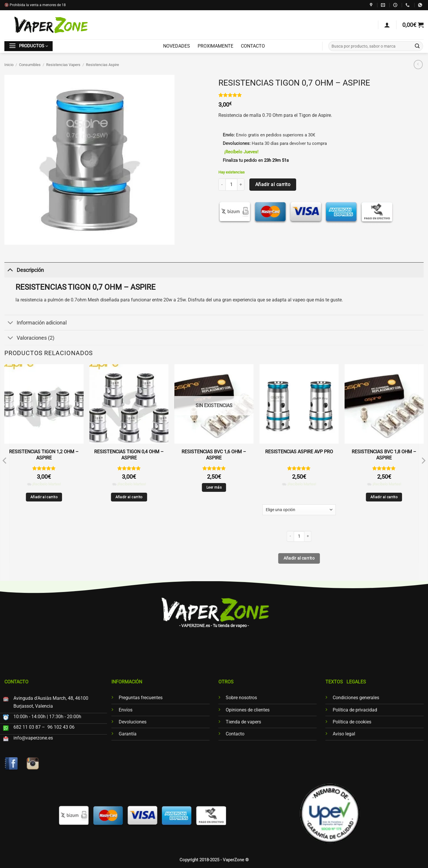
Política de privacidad (355, 710)
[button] (413, 25)
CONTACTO (253, 46)
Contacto (235, 734)
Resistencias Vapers (63, 65)
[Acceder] (387, 25)
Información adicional (36, 323)
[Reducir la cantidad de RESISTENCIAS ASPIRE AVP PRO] (290, 536)
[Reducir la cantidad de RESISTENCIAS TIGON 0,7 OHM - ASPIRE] (222, 184)
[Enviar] (417, 46)
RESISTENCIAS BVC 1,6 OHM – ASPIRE (214, 455)
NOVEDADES (177, 46)
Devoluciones (133, 722)
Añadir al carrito (273, 184)
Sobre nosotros (241, 698)
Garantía (128, 734)
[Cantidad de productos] (231, 184)
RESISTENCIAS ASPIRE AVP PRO (299, 452)
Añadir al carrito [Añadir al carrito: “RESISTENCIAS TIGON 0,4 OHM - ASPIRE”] (129, 497)
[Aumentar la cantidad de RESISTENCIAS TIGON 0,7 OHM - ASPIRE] (241, 184)
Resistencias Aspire (102, 65)
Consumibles (30, 65)
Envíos (126, 710)
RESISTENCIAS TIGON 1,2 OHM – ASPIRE (44, 455)
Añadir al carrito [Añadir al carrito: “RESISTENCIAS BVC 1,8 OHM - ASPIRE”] (384, 497)
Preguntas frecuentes (141, 698)
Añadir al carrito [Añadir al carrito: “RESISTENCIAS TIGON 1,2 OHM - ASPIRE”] (44, 497)
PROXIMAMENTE (215, 46)
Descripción (24, 270)
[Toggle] (10, 270)
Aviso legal (344, 734)
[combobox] (376, 46)
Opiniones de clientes (248, 710)
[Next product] (418, 65)
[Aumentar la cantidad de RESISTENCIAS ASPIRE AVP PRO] (308, 536)
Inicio (9, 65)
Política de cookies (352, 722)
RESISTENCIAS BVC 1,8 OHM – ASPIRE (384, 455)
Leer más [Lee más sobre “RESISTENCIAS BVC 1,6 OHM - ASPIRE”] (214, 487)
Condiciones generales (356, 698)
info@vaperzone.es (33, 738)
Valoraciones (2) (29, 338)
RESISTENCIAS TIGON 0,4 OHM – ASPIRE (129, 455)
